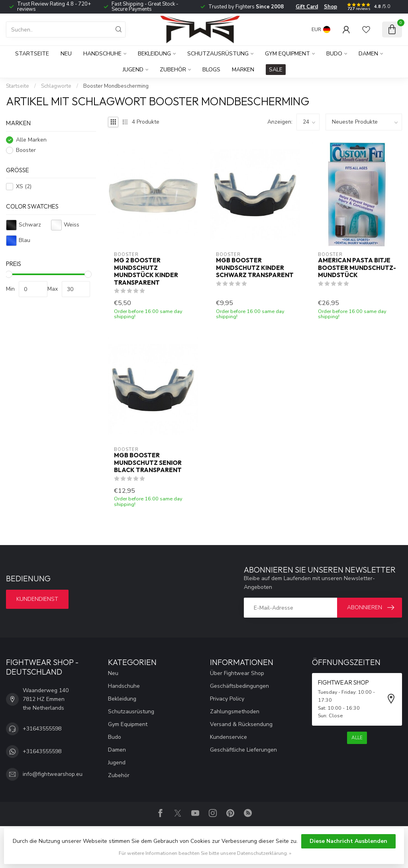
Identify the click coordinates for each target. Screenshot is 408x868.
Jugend (133, 70)
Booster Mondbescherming (116, 86)
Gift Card (307, 7)
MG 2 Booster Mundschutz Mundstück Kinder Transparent (146, 271)
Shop (331, 7)
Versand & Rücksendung (241, 724)
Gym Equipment (287, 54)
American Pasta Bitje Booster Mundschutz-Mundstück (357, 268)
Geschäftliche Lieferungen (243, 750)
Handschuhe (102, 54)
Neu (66, 54)
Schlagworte (56, 86)
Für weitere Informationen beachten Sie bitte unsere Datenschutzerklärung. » (205, 853)
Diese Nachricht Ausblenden (348, 841)
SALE (276, 70)
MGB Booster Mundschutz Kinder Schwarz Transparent (255, 268)
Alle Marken (31, 140)
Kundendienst (37, 599)
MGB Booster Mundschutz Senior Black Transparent (148, 463)
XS (24, 186)
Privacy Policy (227, 699)
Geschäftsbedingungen (239, 686)
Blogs (211, 70)
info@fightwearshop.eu (53, 774)
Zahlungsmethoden (235, 712)
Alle (357, 738)
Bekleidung (154, 54)
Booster (26, 150)
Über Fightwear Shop (237, 673)
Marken (243, 70)
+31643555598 (42, 729)
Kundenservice (229, 737)
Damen (368, 54)
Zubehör (173, 70)
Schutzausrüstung (218, 54)
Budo (334, 54)
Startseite (32, 54)
